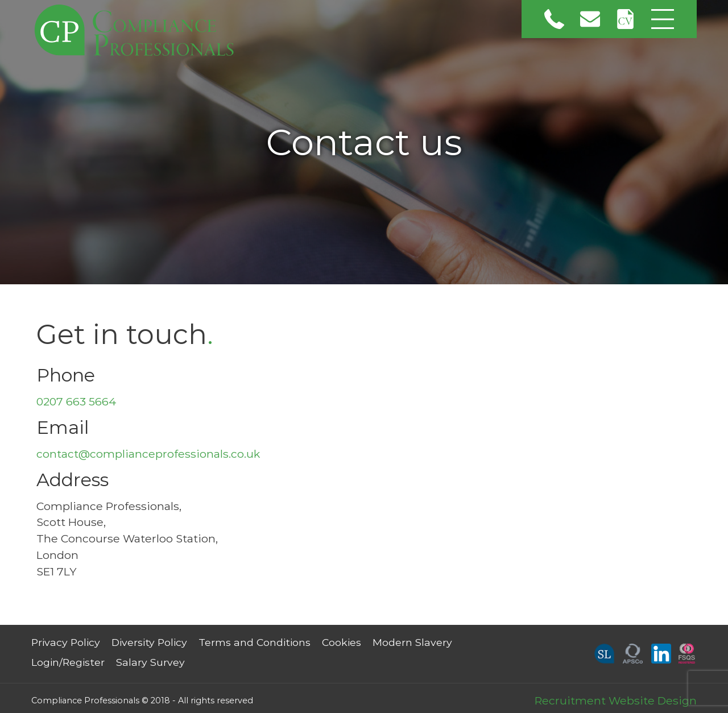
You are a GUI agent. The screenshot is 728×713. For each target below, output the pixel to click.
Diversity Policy (149, 642)
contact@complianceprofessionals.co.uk (148, 454)
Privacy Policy (66, 642)
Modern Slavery (412, 642)
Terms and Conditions (255, 642)
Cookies (342, 642)
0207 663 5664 (76, 401)
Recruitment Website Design (616, 700)
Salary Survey (150, 662)
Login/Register (68, 662)
